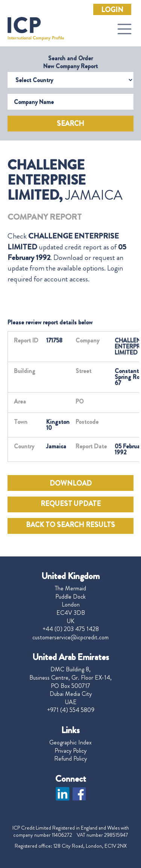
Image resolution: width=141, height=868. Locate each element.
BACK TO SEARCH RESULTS (70, 525)
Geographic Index (70, 743)
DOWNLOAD (71, 483)
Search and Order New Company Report (70, 62)
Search (70, 124)
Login (112, 10)
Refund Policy (70, 759)
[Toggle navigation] (124, 29)
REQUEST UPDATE (71, 504)
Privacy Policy (70, 751)
